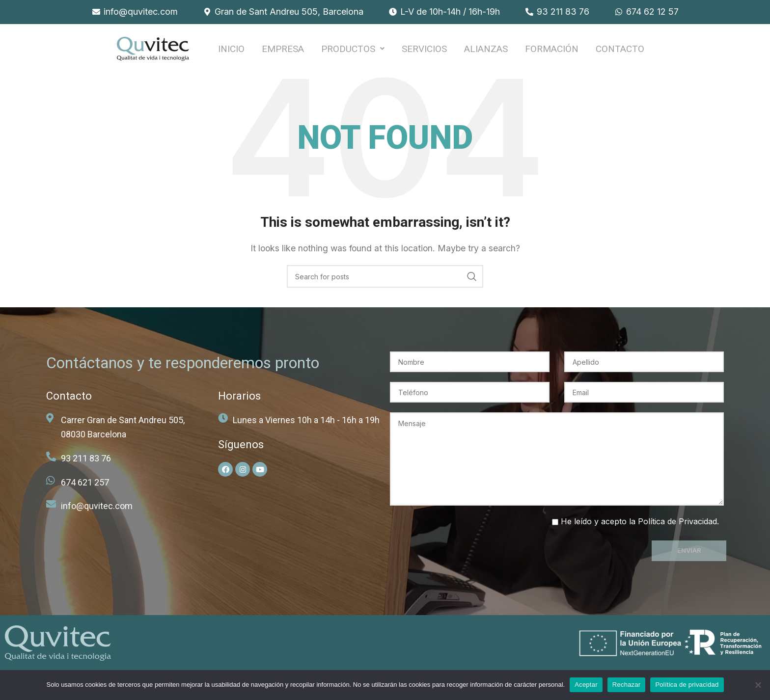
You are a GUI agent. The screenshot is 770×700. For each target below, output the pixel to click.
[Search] (385, 281)
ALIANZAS (486, 51)
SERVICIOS (424, 51)
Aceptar (586, 685)
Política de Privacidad (677, 526)
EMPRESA (283, 51)
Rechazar (627, 685)
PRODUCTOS (353, 51)
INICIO (231, 51)
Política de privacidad (687, 685)
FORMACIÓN (552, 51)
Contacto (620, 51)
